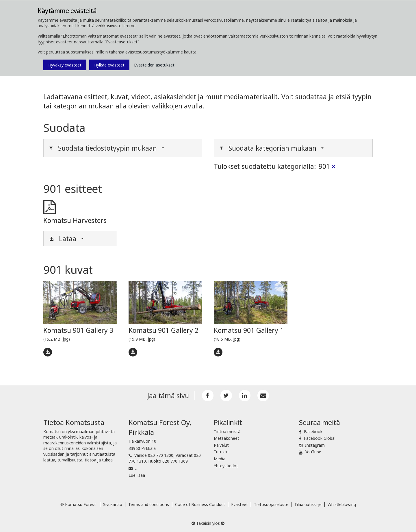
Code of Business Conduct (200, 504)
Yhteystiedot (226, 466)
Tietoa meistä (227, 432)
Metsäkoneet (226, 438)
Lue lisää (137, 475)
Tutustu (221, 452)
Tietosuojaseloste (271, 504)
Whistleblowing (342, 504)
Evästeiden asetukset (154, 65)
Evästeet (239, 504)
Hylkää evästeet (109, 65)
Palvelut (221, 445)
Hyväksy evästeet (65, 65)
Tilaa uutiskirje (308, 504)
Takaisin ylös (208, 523)
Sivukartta (113, 504)
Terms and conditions (149, 504)
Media (220, 459)
